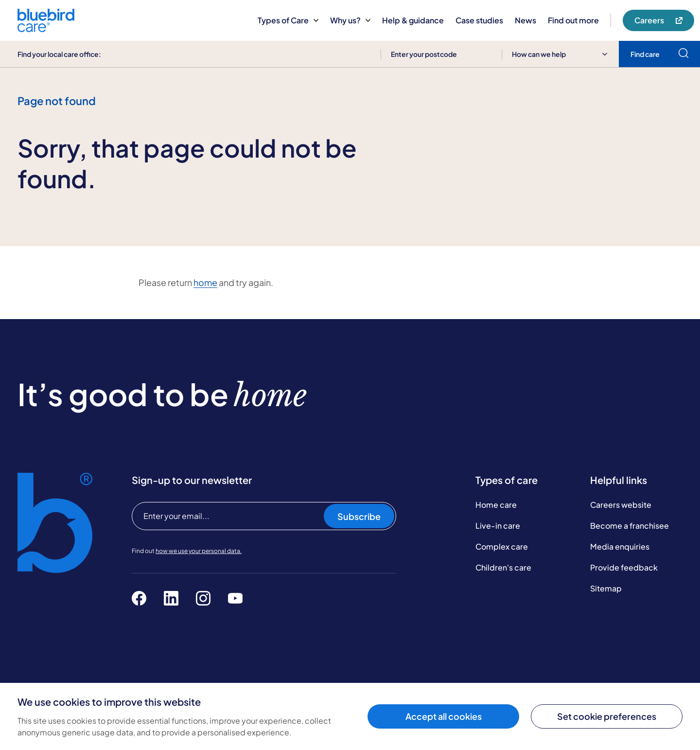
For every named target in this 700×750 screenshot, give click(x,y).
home (205, 282)
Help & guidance (413, 20)
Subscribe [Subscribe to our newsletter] (359, 516)
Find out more (573, 20)
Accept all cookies (444, 716)
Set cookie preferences (607, 716)
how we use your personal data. (199, 551)
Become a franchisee (630, 526)
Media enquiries (620, 546)
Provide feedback (624, 567)
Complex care (502, 546)
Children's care (503, 567)
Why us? (350, 20)
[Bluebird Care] (46, 28)
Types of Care (288, 20)
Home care (496, 505)
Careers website (621, 505)
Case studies (479, 20)
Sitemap (606, 588)
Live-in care (498, 526)
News (525, 20)
